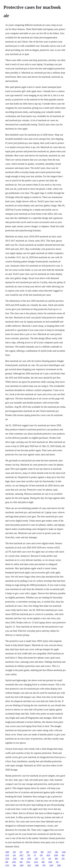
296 (7, 862)
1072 (21, 855)
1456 (22, 865)
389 (43, 862)
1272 (7, 865)
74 (35, 855)
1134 (7, 859)
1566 (7, 852)
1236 (14, 862)
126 (14, 855)
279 (63, 859)
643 (63, 855)
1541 (15, 859)
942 (28, 852)
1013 (28, 862)
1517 (49, 852)
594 (14, 865)
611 (57, 862)
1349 (51, 865)
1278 (29, 859)
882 (56, 859)
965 (42, 852)
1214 (36, 862)
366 (57, 852)
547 (21, 852)
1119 (7, 855)
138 (41, 855)
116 (50, 859)
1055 (50, 862)
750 (28, 855)
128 (36, 859)
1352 (35, 852)
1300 (59, 865)
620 (21, 862)
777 (43, 859)
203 (14, 852)
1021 (29, 865)
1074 (48, 855)
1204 (56, 855)
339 (22, 859)
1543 (64, 852)
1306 (37, 865)
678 (44, 865)
